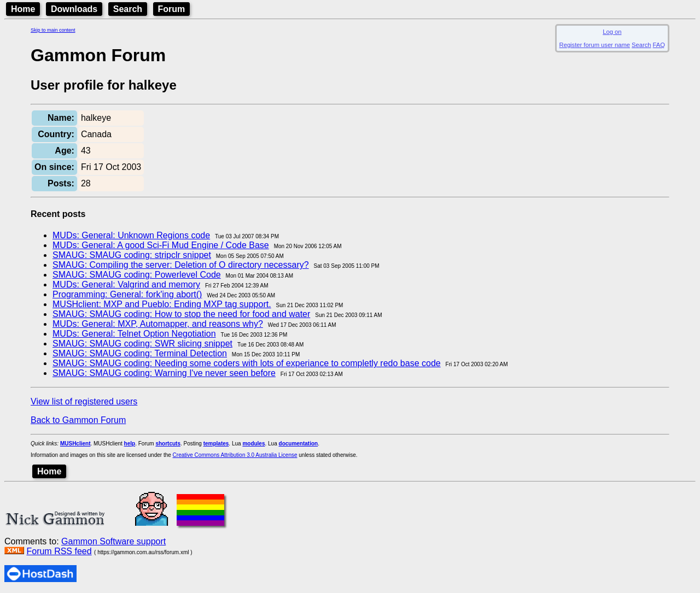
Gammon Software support (113, 541)
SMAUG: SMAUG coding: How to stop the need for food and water (181, 314)
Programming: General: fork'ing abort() (127, 294)
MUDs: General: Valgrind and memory (126, 284)
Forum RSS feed (59, 551)
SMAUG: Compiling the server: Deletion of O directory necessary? (181, 265)
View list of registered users (84, 401)
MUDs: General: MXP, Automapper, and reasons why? (158, 324)
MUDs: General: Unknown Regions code (131, 235)
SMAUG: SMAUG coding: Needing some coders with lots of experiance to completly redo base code (247, 363)
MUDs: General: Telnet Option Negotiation (134, 334)
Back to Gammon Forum (78, 420)
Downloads (74, 9)
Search (128, 9)
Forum (172, 9)
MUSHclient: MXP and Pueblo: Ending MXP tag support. (162, 304)
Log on (612, 32)
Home (23, 9)
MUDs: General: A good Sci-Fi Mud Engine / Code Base (161, 245)
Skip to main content (53, 30)
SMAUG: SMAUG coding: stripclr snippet (132, 255)
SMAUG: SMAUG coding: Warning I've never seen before (164, 373)
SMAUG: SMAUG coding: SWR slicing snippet (142, 344)
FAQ (659, 45)
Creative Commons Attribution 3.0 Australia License (235, 455)
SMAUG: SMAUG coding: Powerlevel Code (137, 275)
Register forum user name (595, 45)
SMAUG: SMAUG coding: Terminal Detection (140, 353)
